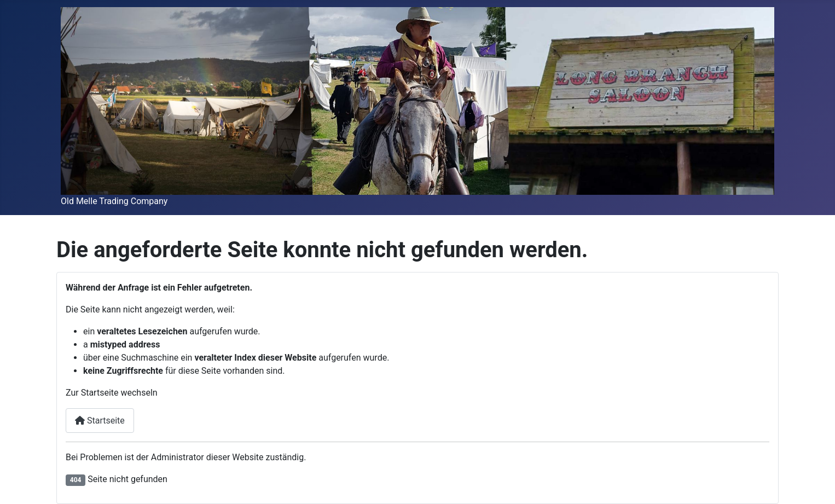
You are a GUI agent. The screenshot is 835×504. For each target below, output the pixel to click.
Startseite (100, 421)
